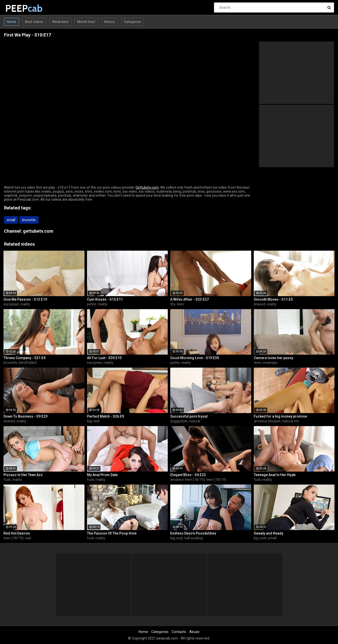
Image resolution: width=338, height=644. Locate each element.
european (11, 304)
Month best (86, 22)
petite (92, 304)
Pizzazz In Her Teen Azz (23, 475)
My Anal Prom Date (102, 475)
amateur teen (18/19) (187, 480)
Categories (132, 22)
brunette (29, 220)
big (89, 421)
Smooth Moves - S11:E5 (273, 299)
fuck (7, 480)
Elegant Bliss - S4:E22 (188, 475)
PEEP (18, 8)
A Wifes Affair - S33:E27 (189, 299)
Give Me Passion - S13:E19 (25, 299)
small (11, 220)
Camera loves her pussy (273, 358)
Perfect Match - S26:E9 (105, 416)
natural (195, 421)
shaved (259, 304)
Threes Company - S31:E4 (24, 358)
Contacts (179, 632)
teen (180, 304)
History (109, 22)
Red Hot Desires (17, 533)
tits (173, 304)
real (96, 421)
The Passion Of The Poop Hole (112, 533)
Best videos (34, 22)
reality (25, 304)
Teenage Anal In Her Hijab (275, 475)
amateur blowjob (267, 421)
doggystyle (179, 421)
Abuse (194, 632)
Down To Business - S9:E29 (25, 416)
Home (11, 22)
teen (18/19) (216, 480)
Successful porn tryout (189, 416)
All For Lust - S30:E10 (104, 358)
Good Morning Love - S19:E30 (195, 358)
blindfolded (28, 363)
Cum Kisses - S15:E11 (105, 299)
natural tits (290, 421)
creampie (270, 363)
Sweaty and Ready (268, 533)
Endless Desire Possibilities (193, 533)
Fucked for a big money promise (280, 416)
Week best (60, 22)
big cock (177, 538)
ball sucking (194, 538)
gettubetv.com (38, 231)
